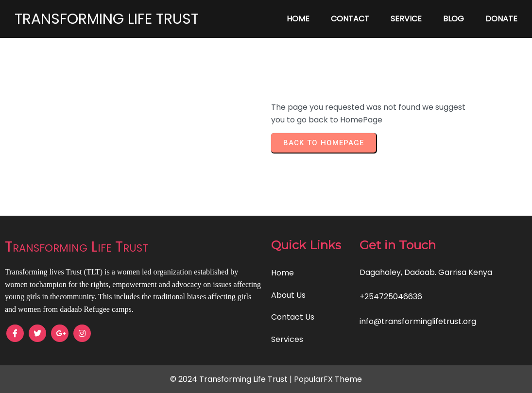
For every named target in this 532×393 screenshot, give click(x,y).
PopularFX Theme (328, 379)
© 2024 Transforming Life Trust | (232, 379)
